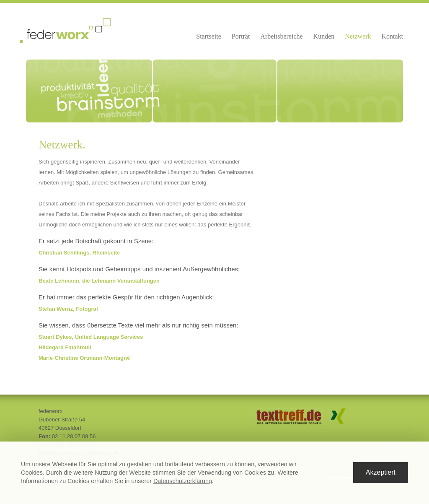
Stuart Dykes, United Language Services (91, 337)
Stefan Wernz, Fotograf (68, 309)
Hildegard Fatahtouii (65, 347)
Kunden (324, 36)
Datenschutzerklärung (183, 481)
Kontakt (392, 36)
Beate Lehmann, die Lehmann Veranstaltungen (99, 281)
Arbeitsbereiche (281, 36)
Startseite (209, 36)
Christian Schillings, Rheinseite (79, 253)
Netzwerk (358, 36)
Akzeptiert (381, 472)
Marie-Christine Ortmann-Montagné (84, 358)
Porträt (241, 36)
